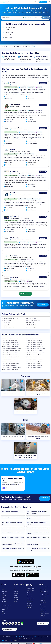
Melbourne (17, 591)
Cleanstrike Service (15, 193)
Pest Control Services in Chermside (11, 344)
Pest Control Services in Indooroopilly (12, 353)
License (42, 605)
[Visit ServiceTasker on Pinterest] (7, 623)
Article (3, 593)
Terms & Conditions (44, 587)
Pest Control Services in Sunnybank (11, 363)
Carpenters (29, 597)
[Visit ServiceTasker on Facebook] (3, 623)
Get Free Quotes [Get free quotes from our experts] (43, 623)
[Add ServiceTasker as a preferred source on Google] (25, 561)
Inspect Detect (13, 255)
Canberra (16, 600)
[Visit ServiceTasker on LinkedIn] (16, 623)
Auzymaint (13, 150)
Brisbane (28, 46)
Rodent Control (7, 323)
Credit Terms (43, 607)
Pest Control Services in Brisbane (11, 369)
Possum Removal (8, 321)
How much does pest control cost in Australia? (12, 528)
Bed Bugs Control (8, 325)
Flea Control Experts (32, 318)
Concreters (29, 605)
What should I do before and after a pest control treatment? (12, 549)
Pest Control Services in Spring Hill (35, 361)
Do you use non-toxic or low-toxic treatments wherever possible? (37, 549)
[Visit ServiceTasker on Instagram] (13, 623)
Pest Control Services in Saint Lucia (35, 359)
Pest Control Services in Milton (34, 355)
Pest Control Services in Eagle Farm (35, 346)
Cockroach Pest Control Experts (11, 318)
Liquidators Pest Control (16, 128)
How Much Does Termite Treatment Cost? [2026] (38, 394)
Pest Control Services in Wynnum (34, 367)
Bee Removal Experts (32, 327)
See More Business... (25, 294)
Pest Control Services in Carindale (34, 342)
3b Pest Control (14, 171)
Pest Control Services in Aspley (10, 340)
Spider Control (31, 323)
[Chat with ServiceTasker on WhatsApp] (22, 623)
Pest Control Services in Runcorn (11, 359)
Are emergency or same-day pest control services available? (13, 538)
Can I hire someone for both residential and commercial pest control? (37, 544)
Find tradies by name (6, 606)
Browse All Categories (42, 600)
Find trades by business (5, 609)
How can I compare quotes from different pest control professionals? (37, 512)
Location (16, 587)
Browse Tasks (43, 611)
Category (7, 46)
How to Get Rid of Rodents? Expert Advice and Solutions (38, 437)
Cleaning (29, 603)
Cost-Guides (4, 591)
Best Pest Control (14, 216)
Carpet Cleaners (31, 599)
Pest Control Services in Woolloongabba (12, 367)
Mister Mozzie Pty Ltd (15, 105)
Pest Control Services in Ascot (34, 338)
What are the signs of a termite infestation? (11, 517)
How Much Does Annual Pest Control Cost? (13, 393)
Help (3, 604)
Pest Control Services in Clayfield (34, 344)
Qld (24, 46)
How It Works (43, 597)
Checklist (4, 595)
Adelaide (16, 597)
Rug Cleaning (30, 601)
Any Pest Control (14, 277)
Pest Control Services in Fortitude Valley (36, 349)
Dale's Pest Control (15, 238)
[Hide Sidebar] (49, 2)
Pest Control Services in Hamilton (34, 351)
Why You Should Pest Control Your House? (13, 437)
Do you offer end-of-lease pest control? (10, 512)
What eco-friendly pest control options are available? (36, 538)
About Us (4, 587)
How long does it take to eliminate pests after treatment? (37, 533)
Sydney (16, 589)
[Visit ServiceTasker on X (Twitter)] (10, 623)
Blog (3, 589)
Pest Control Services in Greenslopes (12, 351)
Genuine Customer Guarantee (44, 592)
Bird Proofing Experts (32, 325)
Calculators (4, 602)
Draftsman (29, 595)
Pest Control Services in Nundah (34, 357)
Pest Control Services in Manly (10, 355)
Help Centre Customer (42, 616)
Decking (29, 593)
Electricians (30, 607)
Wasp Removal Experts (9, 327)
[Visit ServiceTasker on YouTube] (19, 623)
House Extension (31, 589)
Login (35, 2)
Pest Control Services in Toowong (11, 365)
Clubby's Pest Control (15, 83)
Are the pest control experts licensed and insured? (38, 528)
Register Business (43, 2)
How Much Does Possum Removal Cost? (26, 412)
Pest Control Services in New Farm (11, 357)
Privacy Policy (43, 589)
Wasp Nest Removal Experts (34, 321)
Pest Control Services (16, 46)
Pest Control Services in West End (34, 365)
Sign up (3, 614)
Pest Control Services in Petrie (10, 479)
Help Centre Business (44, 613)
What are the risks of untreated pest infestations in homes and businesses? (13, 544)
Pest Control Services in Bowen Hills (35, 340)
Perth (15, 595)
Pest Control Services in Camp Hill (11, 342)
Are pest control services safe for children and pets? (12, 523)
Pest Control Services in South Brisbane (12, 361)
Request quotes (43, 83)
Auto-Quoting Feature (44, 595)
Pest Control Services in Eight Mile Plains (12, 349)
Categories (4, 600)
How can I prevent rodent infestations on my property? (37, 518)
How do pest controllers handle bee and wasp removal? (37, 523)
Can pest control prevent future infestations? (11, 532)
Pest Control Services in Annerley (11, 338)
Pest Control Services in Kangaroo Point (36, 353)
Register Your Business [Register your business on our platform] (9, 629)
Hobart (16, 602)
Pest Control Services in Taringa (34, 363)
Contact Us (4, 597)
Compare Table (43, 603)
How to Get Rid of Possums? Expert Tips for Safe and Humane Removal (26, 456)
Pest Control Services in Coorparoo (11, 346)
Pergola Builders (31, 591)
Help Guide (42, 609)
